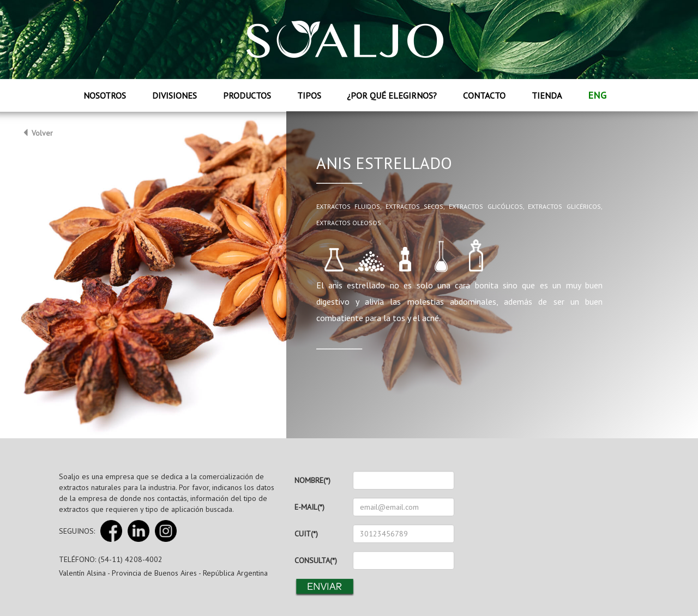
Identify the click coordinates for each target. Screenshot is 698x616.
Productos (247, 95)
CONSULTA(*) (316, 560)
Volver (37, 133)
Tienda (547, 95)
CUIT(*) (306, 534)
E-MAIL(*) (309, 507)
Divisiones (174, 95)
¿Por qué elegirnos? (392, 95)
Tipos (309, 95)
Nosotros (105, 95)
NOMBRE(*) (312, 480)
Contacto (484, 95)
